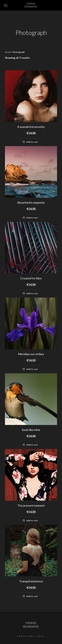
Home (8, 52)
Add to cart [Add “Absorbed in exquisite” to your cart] (32, 218)
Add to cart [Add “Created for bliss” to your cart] (32, 293)
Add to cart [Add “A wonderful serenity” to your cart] (32, 142)
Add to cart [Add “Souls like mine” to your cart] (32, 445)
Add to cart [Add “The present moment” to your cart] (32, 520)
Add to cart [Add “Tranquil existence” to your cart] (32, 596)
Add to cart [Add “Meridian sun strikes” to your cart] (32, 369)
